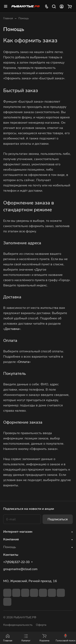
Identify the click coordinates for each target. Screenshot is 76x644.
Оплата (24, 362)
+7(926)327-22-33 (16, 562)
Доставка (12, 329)
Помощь (10, 547)
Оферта (41, 625)
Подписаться (58, 519)
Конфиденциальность (18, 625)
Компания (11, 539)
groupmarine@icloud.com (20, 569)
